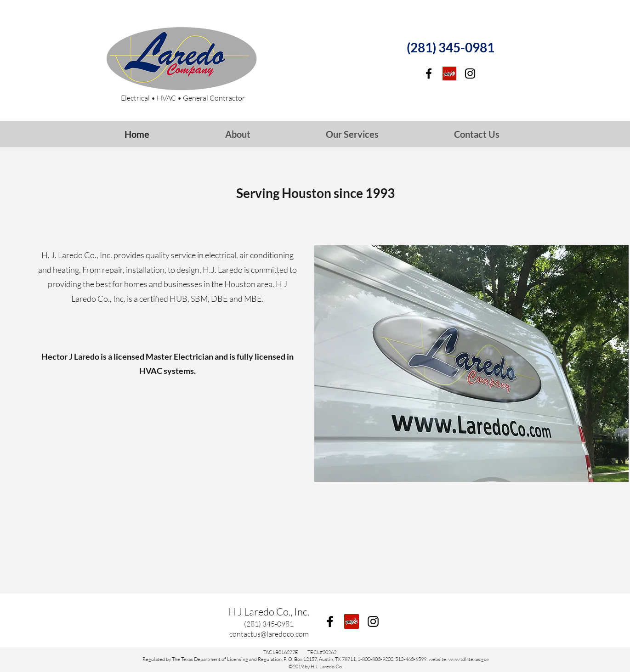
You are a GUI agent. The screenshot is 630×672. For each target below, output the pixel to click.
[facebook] (429, 73)
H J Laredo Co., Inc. (269, 612)
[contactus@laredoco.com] (269, 634)
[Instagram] (470, 73)
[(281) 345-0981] (451, 48)
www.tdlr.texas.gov (469, 659)
